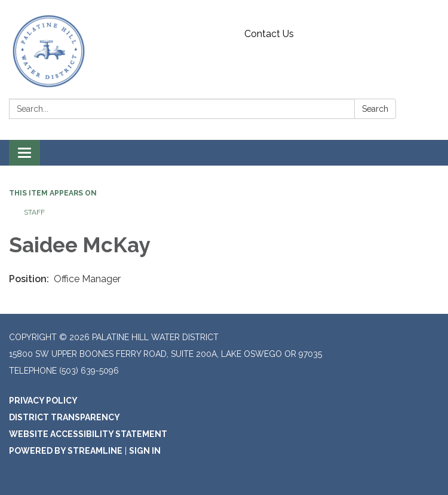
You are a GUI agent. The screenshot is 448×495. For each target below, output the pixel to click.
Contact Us (269, 34)
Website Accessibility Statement (88, 434)
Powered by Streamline (66, 451)
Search (375, 109)
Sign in (145, 451)
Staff (34, 212)
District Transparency (65, 417)
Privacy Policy (43, 401)
